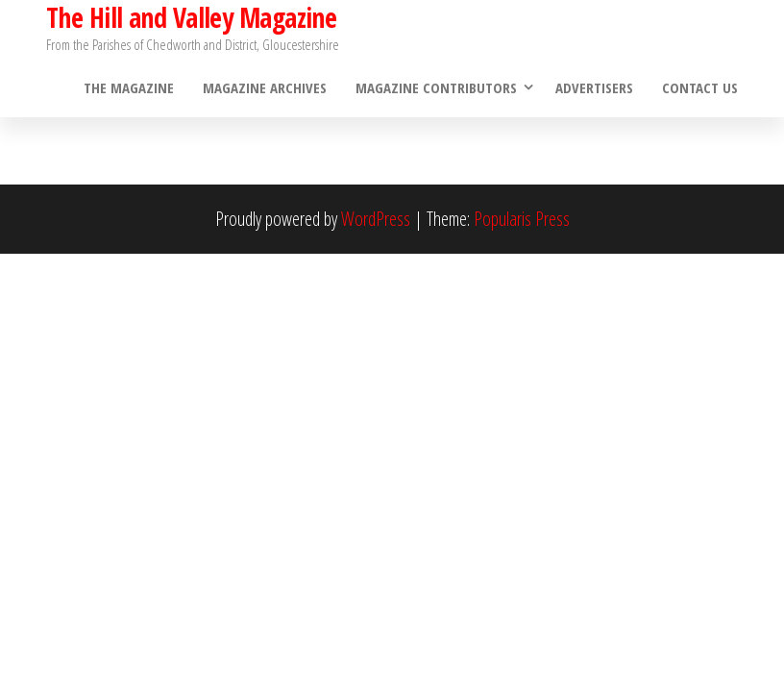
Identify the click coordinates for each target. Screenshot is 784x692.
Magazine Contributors (436, 87)
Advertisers (594, 87)
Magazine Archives (265, 87)
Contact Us (700, 87)
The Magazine (129, 87)
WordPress (376, 219)
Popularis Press (522, 219)
